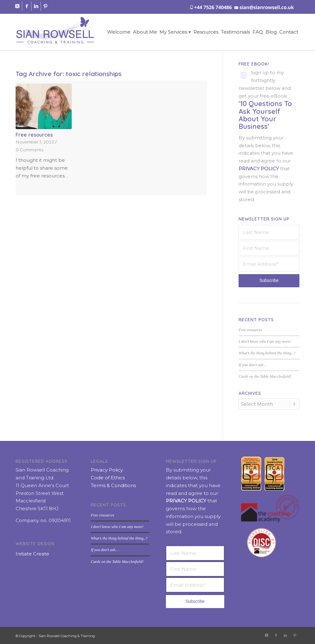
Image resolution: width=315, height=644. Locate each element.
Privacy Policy (107, 469)
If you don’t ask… (253, 365)
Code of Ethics (108, 477)
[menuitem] (119, 32)
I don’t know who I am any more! (265, 341)
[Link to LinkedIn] (36, 6)
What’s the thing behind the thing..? (267, 353)
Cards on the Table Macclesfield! (265, 376)
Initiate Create (32, 553)
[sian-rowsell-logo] (55, 32)
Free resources (34, 135)
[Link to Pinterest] (46, 6)
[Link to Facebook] (27, 6)
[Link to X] (17, 6)
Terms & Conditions (113, 485)
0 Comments (29, 150)
